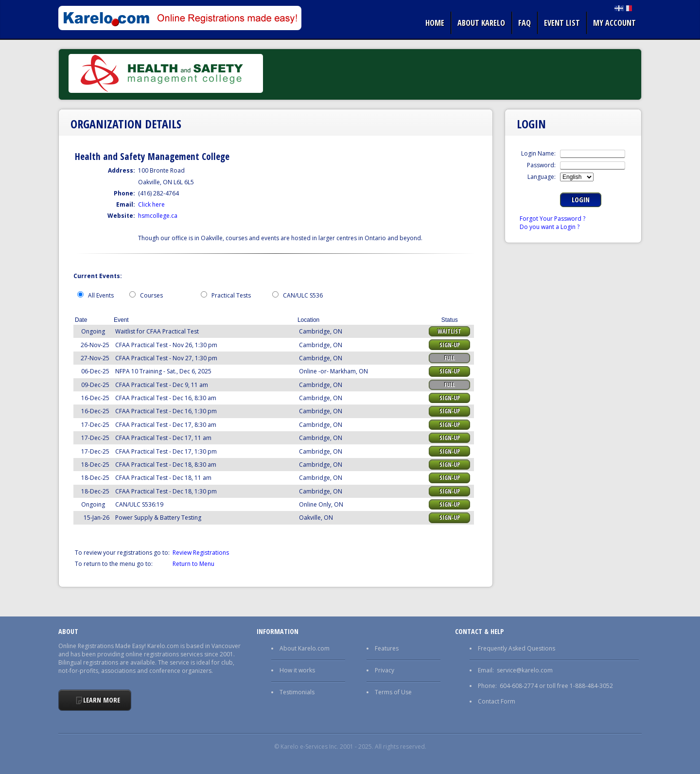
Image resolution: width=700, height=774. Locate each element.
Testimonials (297, 692)
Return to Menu (193, 564)
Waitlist (449, 331)
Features (387, 648)
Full (450, 358)
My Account (614, 23)
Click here (151, 204)
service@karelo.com (525, 670)
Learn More (102, 700)
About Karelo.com (305, 648)
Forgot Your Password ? (552, 219)
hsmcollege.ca (158, 216)
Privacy (385, 670)
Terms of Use (393, 692)
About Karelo (481, 23)
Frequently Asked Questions (516, 648)
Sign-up (450, 345)
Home (435, 23)
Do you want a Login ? (550, 227)
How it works (297, 670)
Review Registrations (201, 553)
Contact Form (497, 701)
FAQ (525, 23)
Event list (562, 23)
